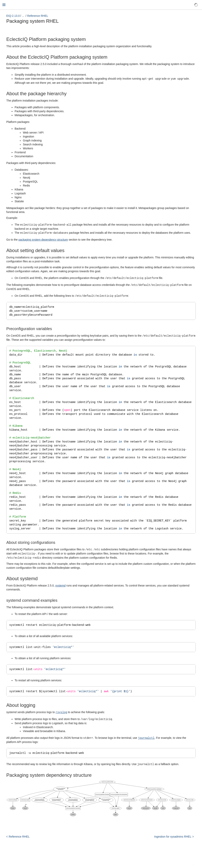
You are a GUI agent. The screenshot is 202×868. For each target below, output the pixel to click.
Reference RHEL (38, 16)
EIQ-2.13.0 (13, 16)
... (23, 16)
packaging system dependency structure (43, 239)
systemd (60, 592)
